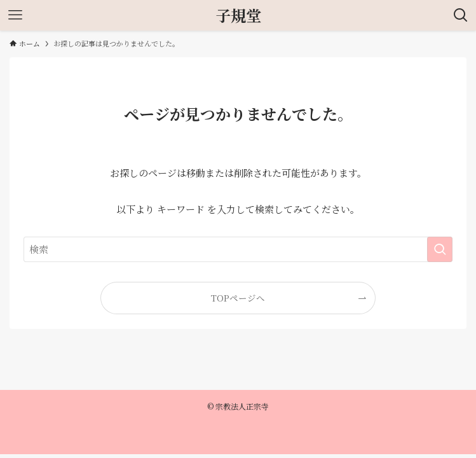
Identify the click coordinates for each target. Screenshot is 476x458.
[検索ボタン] (461, 15)
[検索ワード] (238, 249)
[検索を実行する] (440, 249)
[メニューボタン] (15, 15)
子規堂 (238, 15)
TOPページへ (238, 298)
